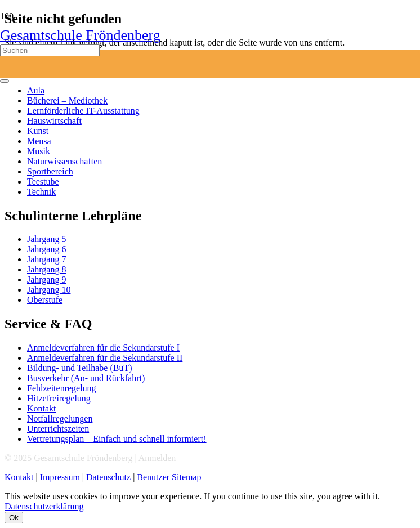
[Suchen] (50, 50)
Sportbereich (50, 171)
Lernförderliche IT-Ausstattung (83, 111)
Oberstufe (45, 300)
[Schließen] (5, 81)
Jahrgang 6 (46, 249)
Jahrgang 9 (46, 279)
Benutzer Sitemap (169, 477)
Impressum (60, 477)
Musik (39, 151)
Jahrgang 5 (46, 239)
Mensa (39, 141)
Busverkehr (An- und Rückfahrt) (86, 378)
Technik (41, 192)
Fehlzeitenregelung (62, 388)
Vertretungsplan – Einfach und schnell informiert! (117, 439)
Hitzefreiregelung (59, 398)
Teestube (43, 182)
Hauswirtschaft (54, 121)
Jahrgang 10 (49, 290)
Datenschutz (108, 477)
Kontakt (42, 408)
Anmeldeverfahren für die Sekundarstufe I (103, 348)
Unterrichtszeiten (58, 429)
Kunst (38, 131)
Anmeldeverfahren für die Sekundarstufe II (105, 358)
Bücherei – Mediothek (67, 100)
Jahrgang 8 (46, 269)
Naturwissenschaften (64, 161)
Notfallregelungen (60, 419)
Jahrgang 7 (46, 259)
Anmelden (157, 458)
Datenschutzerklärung (44, 506)
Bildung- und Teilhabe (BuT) (80, 368)
